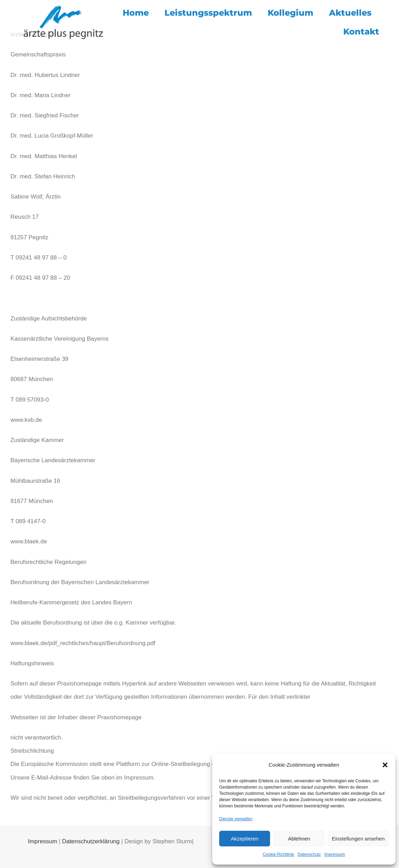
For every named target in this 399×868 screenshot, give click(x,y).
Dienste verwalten (236, 819)
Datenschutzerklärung (91, 841)
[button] (385, 765)
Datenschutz (309, 854)
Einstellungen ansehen (358, 839)
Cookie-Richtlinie (278, 854)
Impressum (335, 854)
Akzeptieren (244, 839)
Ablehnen (299, 839)
